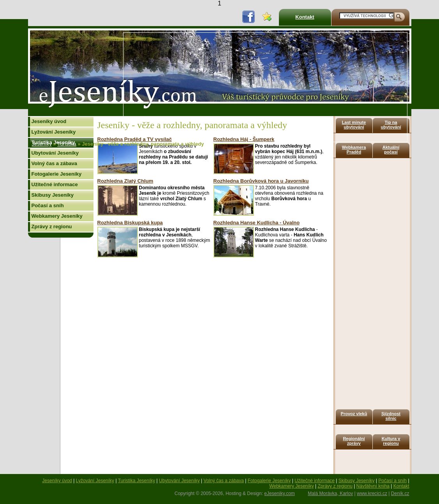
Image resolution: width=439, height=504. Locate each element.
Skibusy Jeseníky (53, 195)
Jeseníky (41, 144)
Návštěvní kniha (373, 486)
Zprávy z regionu (52, 226)
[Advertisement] (248, 87)
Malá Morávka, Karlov (330, 493)
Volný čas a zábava (55, 163)
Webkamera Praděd (354, 150)
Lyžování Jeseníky (54, 132)
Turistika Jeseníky (137, 481)
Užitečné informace (55, 184)
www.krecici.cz (372, 493)
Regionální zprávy (354, 441)
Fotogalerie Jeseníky (57, 174)
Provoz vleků (354, 414)
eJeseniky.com (279, 493)
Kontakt (305, 17)
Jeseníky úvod (49, 121)
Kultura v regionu (391, 441)
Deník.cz (400, 493)
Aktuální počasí (391, 150)
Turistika (67, 144)
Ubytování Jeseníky (55, 153)
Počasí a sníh (48, 205)
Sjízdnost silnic (391, 416)
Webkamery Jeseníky (57, 216)
